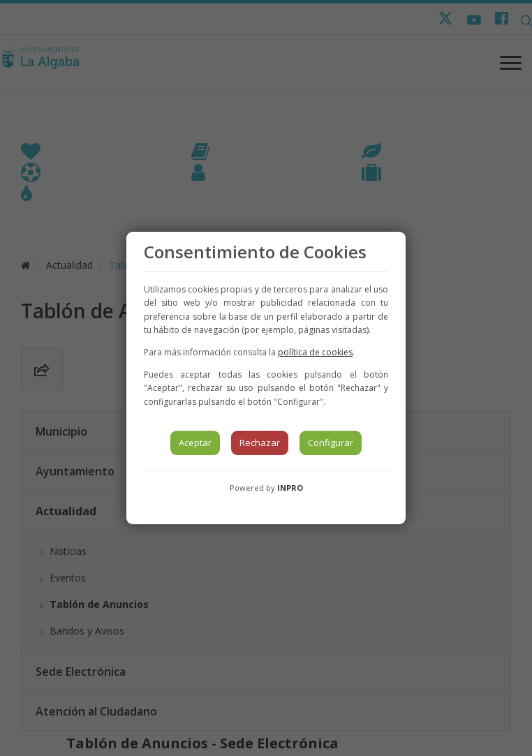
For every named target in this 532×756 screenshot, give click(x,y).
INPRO (290, 488)
